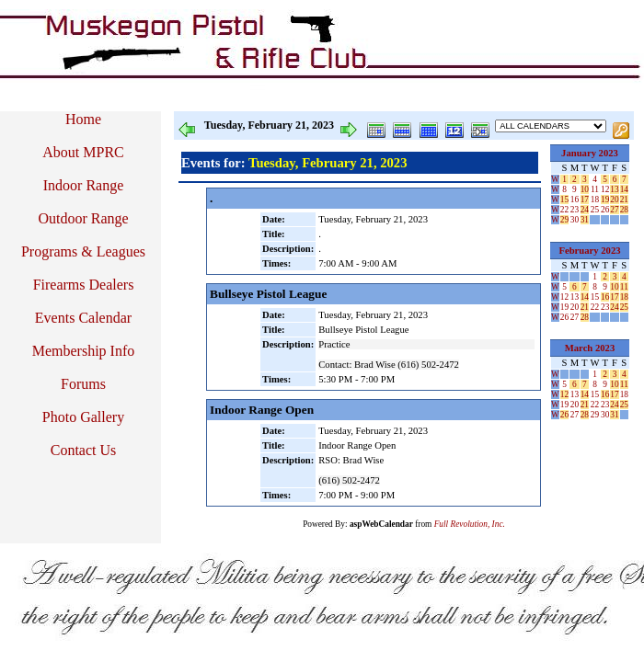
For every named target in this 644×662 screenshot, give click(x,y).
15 (564, 200)
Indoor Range (84, 185)
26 (605, 210)
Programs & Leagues (83, 251)
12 (605, 189)
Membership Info (84, 351)
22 (564, 210)
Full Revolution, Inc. (470, 524)
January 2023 (590, 153)
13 (614, 189)
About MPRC (83, 152)
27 (614, 210)
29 (564, 220)
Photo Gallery (83, 417)
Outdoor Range (83, 218)
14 (624, 189)
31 (585, 220)
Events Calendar (83, 318)
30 (575, 220)
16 (575, 200)
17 (585, 200)
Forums (83, 384)
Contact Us (84, 450)
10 (585, 189)
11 (595, 189)
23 (575, 210)
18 (595, 200)
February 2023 (589, 251)
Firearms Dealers (84, 285)
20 (614, 200)
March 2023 (590, 348)
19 (605, 200)
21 (624, 200)
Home (83, 119)
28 (624, 210)
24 (585, 210)
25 (595, 210)
